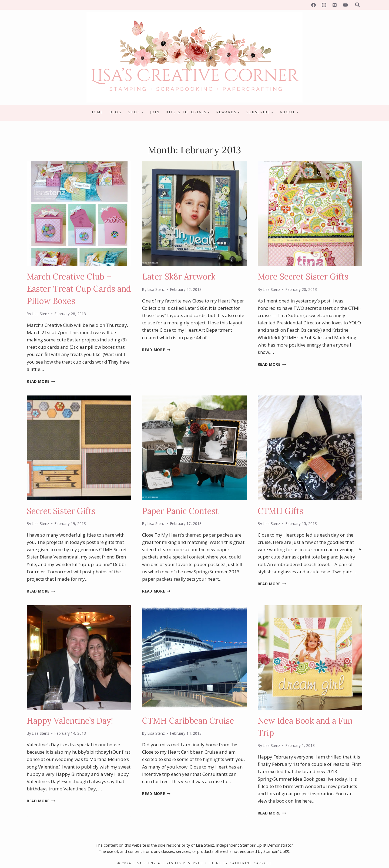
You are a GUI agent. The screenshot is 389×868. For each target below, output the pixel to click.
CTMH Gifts (280, 511)
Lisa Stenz (41, 314)
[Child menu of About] (289, 112)
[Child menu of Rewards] (228, 112)
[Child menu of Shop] (136, 112)
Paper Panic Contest (180, 511)
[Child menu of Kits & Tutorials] (188, 112)
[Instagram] (324, 5)
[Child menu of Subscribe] (260, 112)
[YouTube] (345, 5)
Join (155, 112)
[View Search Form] (357, 5)
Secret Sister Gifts (61, 511)
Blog (116, 112)
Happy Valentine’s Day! (70, 721)
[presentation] (79, 214)
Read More (41, 381)
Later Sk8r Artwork (179, 277)
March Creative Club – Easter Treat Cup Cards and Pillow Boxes (79, 289)
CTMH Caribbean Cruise (188, 721)
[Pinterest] (335, 5)
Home (97, 112)
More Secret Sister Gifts (303, 277)
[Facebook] (314, 5)
